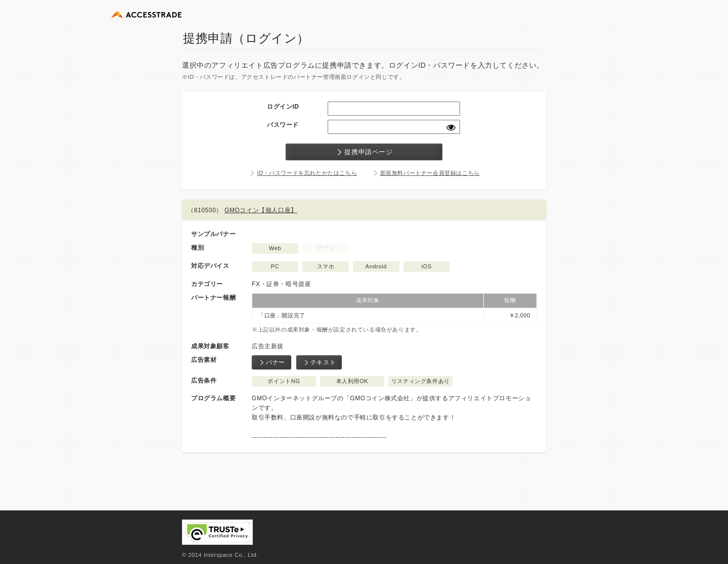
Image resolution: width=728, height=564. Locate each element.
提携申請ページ (364, 152)
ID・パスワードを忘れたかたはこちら (307, 173)
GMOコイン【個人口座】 (261, 210)
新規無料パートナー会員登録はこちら (430, 173)
